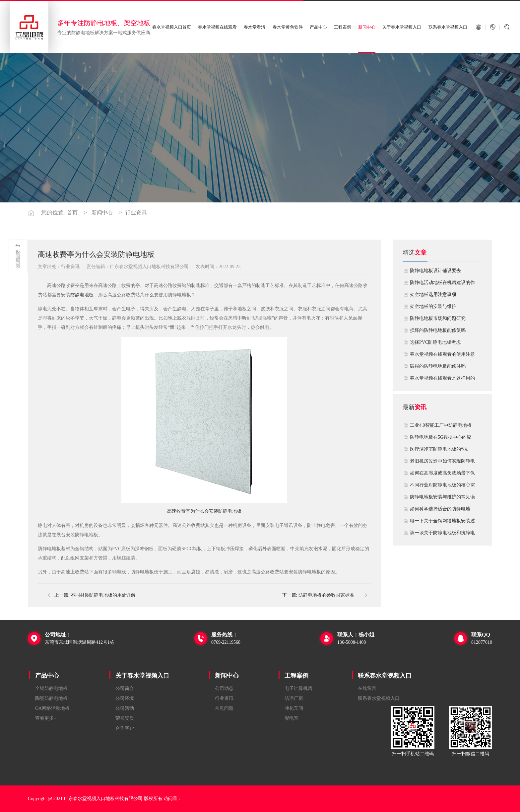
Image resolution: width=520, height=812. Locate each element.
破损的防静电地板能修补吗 (438, 366)
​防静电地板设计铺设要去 (435, 271)
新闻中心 (367, 27)
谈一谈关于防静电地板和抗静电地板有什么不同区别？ (442, 535)
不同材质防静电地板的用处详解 (103, 595)
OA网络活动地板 (52, 708)
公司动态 (224, 688)
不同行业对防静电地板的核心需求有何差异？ (442, 487)
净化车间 (294, 708)
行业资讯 (136, 213)
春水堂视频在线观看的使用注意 (442, 354)
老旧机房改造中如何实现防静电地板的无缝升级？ (442, 463)
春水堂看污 (255, 27)
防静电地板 (82, 295)
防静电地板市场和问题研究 (438, 318)
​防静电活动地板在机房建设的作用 (442, 284)
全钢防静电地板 (51, 688)
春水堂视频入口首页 (172, 27)
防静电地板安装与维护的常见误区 (442, 499)
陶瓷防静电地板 (51, 698)
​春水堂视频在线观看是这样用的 (442, 378)
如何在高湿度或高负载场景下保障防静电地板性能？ (442, 475)
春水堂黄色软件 (288, 27)
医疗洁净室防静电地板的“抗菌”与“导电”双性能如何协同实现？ (441, 451)
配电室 (292, 718)
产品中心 (318, 27)
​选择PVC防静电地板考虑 (435, 342)
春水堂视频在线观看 (217, 27)
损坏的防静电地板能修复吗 (438, 330)
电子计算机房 (298, 688)
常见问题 (224, 708)
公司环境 (125, 698)
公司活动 (125, 708)
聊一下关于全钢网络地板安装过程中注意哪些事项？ (442, 523)
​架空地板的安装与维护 (433, 306)
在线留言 (367, 688)
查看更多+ (46, 718)
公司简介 (125, 688)
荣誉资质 (125, 718)
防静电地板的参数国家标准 (326, 595)
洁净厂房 (294, 698)
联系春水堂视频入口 (448, 27)
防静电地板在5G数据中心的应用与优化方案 (441, 439)
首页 (72, 213)
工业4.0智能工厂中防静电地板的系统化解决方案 (441, 427)
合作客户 (125, 728)
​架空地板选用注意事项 (433, 295)
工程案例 (343, 27)
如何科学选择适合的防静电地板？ (440, 511)
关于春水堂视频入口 (402, 27)
